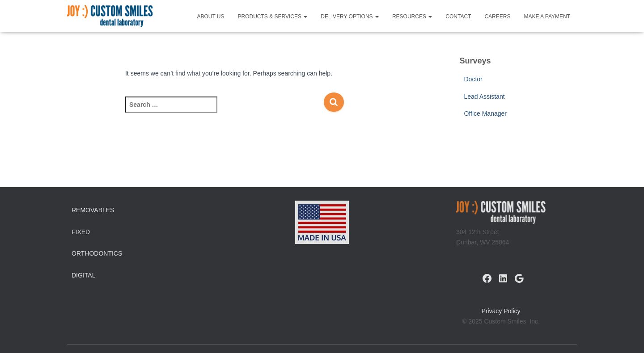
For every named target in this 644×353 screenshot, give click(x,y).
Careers (497, 17)
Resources (412, 17)
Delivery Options (350, 17)
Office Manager (485, 113)
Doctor (473, 79)
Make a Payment (547, 17)
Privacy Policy (501, 311)
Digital (83, 275)
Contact (458, 17)
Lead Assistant (485, 97)
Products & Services (273, 17)
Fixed (81, 232)
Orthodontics (97, 253)
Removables (93, 210)
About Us (210, 17)
